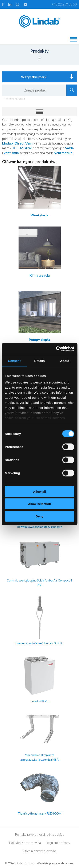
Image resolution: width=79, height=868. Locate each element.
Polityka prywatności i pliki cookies (39, 834)
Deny (39, 516)
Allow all (39, 491)
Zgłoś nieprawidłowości (39, 851)
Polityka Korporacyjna (25, 843)
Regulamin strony (58, 843)
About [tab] (65, 361)
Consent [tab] (14, 361)
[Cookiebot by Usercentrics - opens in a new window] (56, 349)
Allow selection (39, 504)
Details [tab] (40, 361)
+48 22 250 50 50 (64, 4)
